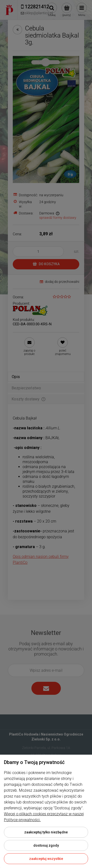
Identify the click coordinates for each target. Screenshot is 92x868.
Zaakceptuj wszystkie (46, 859)
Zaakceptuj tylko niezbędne (46, 832)
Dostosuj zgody (46, 845)
